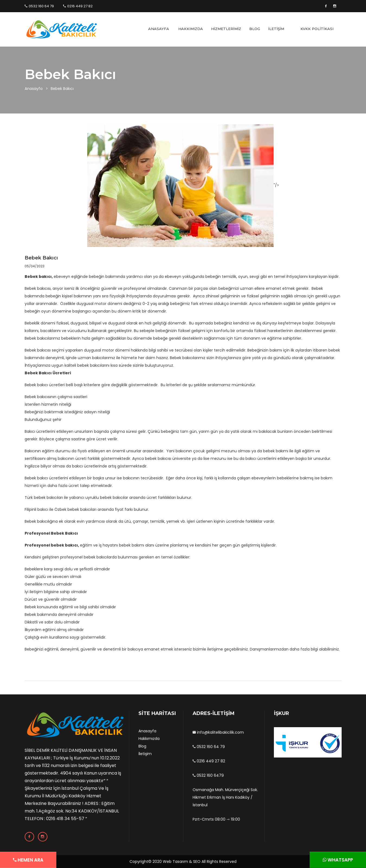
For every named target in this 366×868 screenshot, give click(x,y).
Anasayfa (34, 89)
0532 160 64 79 (39, 6)
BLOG (255, 29)
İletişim (145, 754)
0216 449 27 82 (78, 6)
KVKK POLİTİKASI (317, 29)
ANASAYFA (159, 29)
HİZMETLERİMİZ (226, 29)
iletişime (215, 649)
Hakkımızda (149, 739)
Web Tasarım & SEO (182, 862)
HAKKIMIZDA (191, 29)
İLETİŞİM (276, 29)
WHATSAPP (348, 860)
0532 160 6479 (208, 775)
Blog (142, 746)
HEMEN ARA (18, 860)
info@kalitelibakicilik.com (218, 732)
